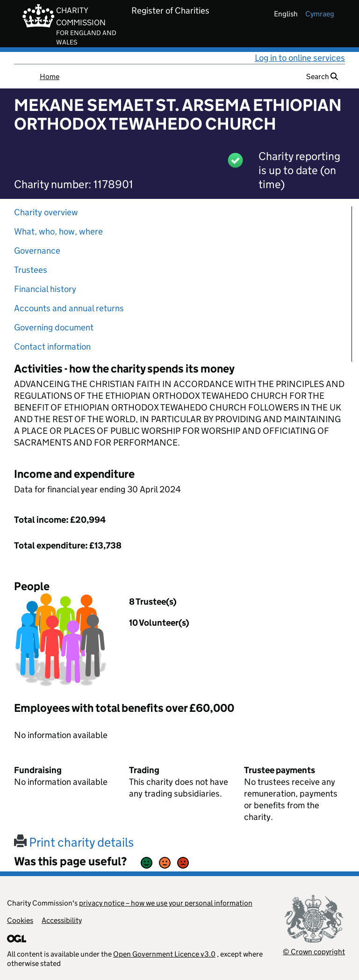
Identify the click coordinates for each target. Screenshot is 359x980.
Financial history (45, 289)
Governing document (54, 327)
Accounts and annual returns (69, 308)
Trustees (31, 270)
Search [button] (322, 77)
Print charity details (74, 842)
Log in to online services (300, 58)
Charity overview (46, 212)
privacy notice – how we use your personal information (166, 903)
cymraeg (320, 14)
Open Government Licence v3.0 (164, 954)
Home (50, 77)
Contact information (52, 347)
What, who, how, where (58, 231)
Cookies (20, 920)
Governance (37, 251)
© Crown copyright (314, 952)
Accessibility (62, 920)
